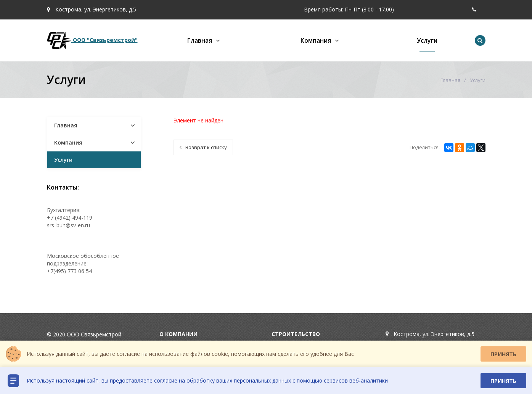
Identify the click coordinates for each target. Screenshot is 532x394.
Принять (503, 354)
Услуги (427, 40)
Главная (200, 40)
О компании (178, 334)
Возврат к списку (203, 147)
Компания (316, 40)
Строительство (296, 334)
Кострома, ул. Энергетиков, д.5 (92, 9)
